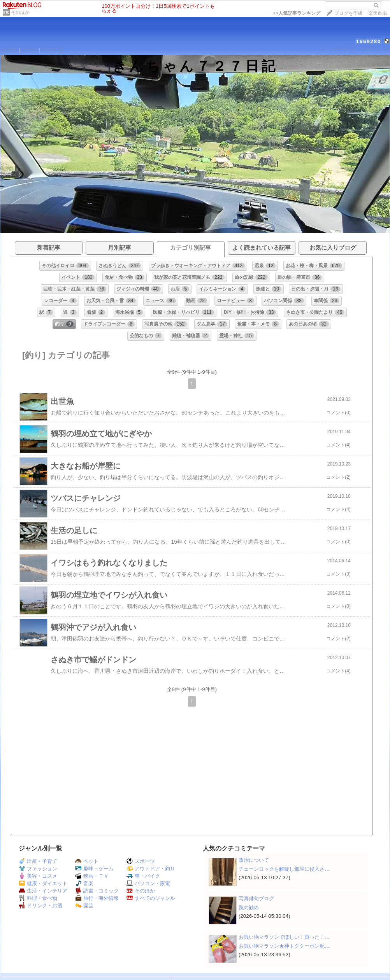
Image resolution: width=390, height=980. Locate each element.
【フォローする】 (337, 50)
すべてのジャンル (151, 898)
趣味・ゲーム (94, 869)
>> (297, 13)
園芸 (84, 906)
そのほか (20, 12)
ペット (87, 861)
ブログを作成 (348, 13)
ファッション (38, 869)
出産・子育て (38, 861)
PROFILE (53, 50)
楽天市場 (378, 13)
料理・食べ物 (38, 898)
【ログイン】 (374, 50)
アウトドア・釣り (151, 869)
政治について (254, 860)
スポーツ (141, 861)
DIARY (30, 50)
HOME (10, 50)
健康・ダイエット (43, 883)
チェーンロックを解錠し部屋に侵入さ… (284, 869)
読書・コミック (97, 891)
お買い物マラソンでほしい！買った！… (284, 937)
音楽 (84, 883)
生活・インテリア (43, 891)
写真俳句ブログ (256, 899)
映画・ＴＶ (92, 876)
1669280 (369, 41)
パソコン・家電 (148, 883)
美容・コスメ (38, 876)
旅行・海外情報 (97, 898)
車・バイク (143, 876)
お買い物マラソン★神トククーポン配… (284, 946)
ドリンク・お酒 (40, 906)
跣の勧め (249, 907)
